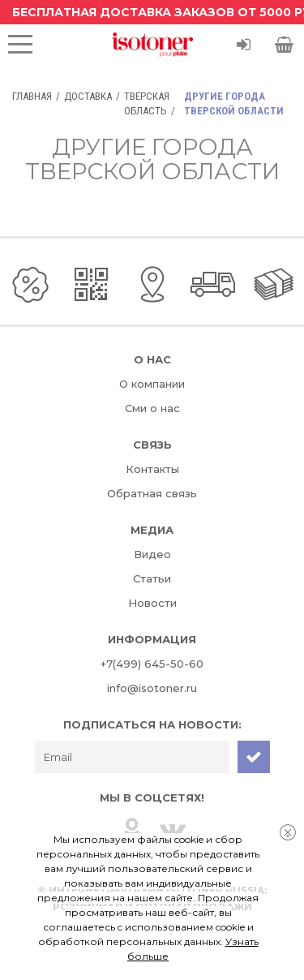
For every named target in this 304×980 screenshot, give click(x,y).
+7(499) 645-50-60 (152, 664)
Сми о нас (152, 408)
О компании (152, 384)
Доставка (88, 96)
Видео (152, 554)
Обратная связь (152, 493)
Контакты (152, 469)
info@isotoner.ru (152, 688)
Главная (32, 96)
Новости (152, 603)
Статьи (152, 578)
